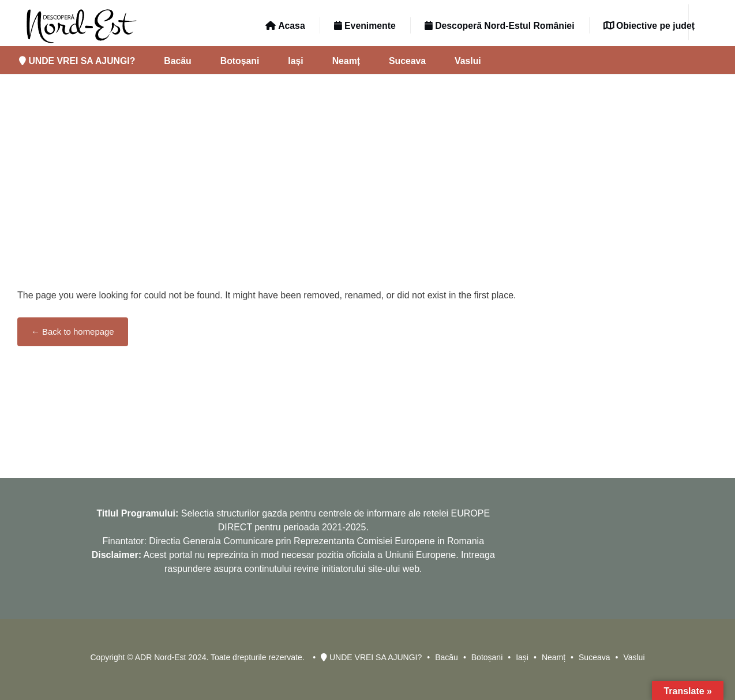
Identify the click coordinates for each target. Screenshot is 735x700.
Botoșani (240, 61)
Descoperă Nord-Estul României (500, 26)
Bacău (177, 61)
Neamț (346, 61)
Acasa (285, 26)
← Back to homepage (73, 332)
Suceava (407, 61)
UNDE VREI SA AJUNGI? (77, 61)
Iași (295, 61)
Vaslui (468, 61)
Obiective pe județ (649, 26)
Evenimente (365, 26)
